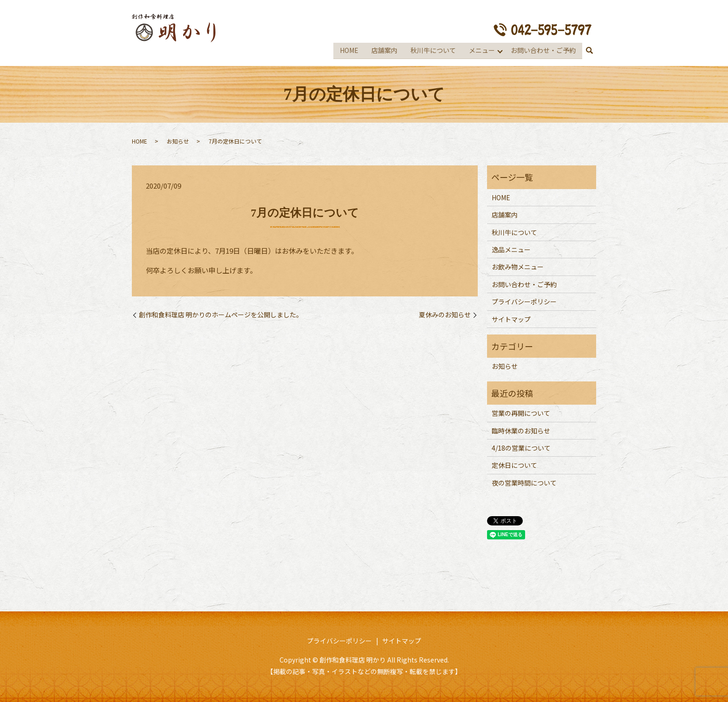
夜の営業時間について (524, 481)
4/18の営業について (521, 446)
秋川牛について (433, 49)
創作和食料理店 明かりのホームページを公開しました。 (221, 313)
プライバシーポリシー (524, 300)
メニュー (481, 49)
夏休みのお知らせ (445, 313)
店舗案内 (384, 49)
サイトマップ (511, 317)
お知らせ (178, 140)
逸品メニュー (511, 248)
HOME (349, 49)
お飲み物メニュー (518, 265)
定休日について (514, 464)
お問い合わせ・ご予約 (543, 49)
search (589, 50)
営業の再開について (521, 412)
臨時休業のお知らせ (521, 429)
